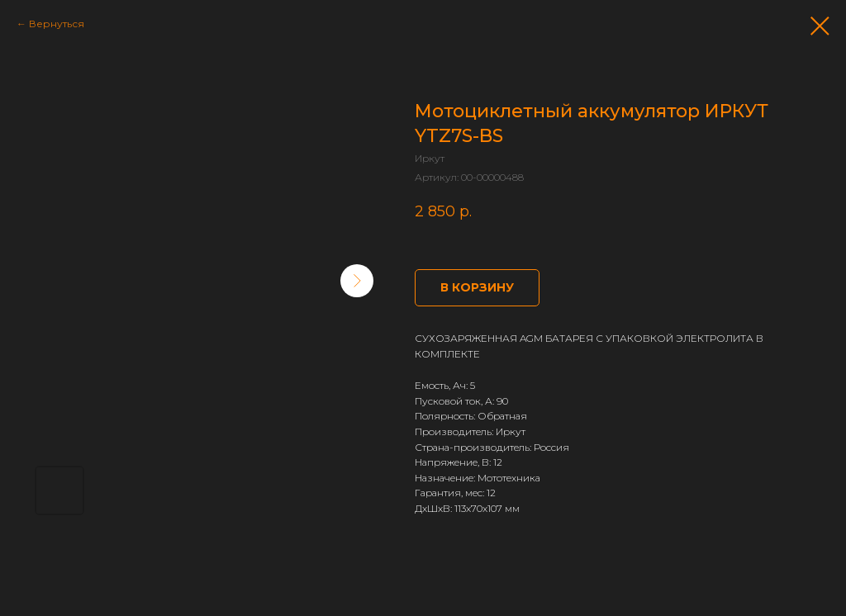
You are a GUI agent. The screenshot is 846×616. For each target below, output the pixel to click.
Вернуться (57, 24)
